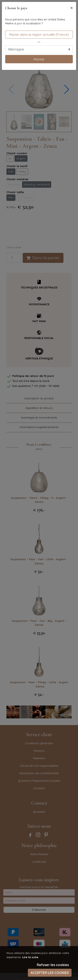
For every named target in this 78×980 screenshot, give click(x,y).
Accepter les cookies (50, 973)
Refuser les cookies (53, 965)
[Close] (72, 8)
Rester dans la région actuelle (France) (39, 35)
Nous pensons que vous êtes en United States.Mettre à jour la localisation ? (35, 21)
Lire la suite (30, 957)
